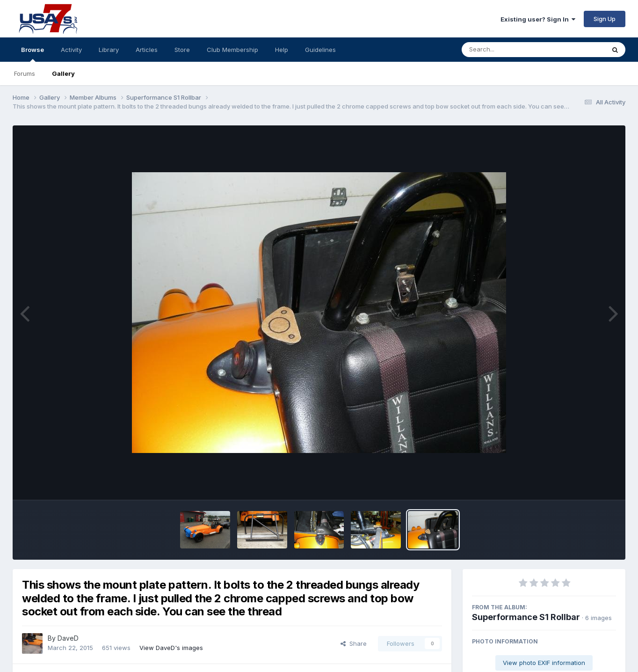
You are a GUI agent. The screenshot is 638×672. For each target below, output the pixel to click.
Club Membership (232, 50)
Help (282, 50)
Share (354, 643)
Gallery (63, 73)
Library (109, 50)
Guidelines (320, 50)
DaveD (68, 638)
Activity (71, 50)
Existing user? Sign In (538, 19)
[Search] (508, 50)
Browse (33, 54)
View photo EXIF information (544, 663)
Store (182, 50)
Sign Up (605, 19)
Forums (25, 73)
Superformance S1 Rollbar (526, 617)
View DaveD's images (171, 648)
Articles (147, 50)
